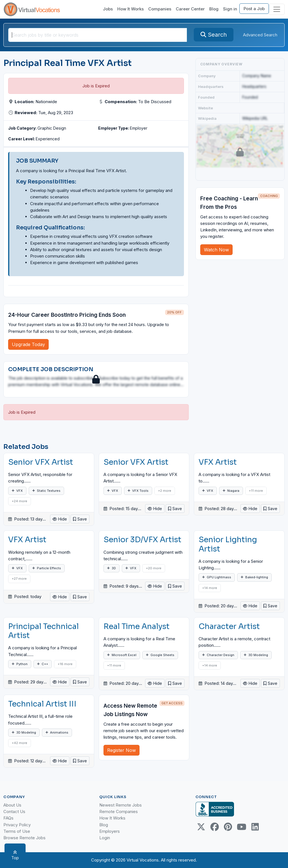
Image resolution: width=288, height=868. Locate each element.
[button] (80, 519)
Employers (110, 831)
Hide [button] (60, 519)
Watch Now (216, 250)
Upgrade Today (28, 344)
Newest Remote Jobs (121, 805)
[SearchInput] (98, 35)
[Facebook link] (215, 827)
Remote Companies (119, 811)
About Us (12, 805)
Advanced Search (260, 35)
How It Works (130, 9)
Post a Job (254, 9)
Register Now (121, 750)
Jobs (108, 9)
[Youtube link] (242, 827)
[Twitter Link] (201, 827)
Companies (160, 9)
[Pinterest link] (228, 827)
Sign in (230, 9)
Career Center (190, 9)
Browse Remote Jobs (24, 838)
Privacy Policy (17, 825)
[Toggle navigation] (277, 9)
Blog (214, 9)
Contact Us (14, 811)
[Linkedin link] (255, 827)
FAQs (8, 818)
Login (105, 838)
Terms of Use (17, 831)
